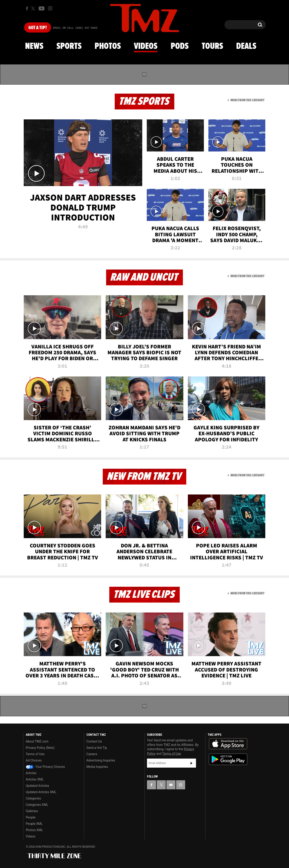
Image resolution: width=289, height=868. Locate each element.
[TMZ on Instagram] (50, 8)
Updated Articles (37, 786)
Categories (33, 798)
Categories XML (37, 805)
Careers (92, 754)
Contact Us (94, 741)
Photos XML (34, 830)
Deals (246, 46)
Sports (69, 46)
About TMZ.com (37, 741)
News (34, 46)
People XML (34, 824)
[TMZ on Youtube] (42, 8)
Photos (108, 46)
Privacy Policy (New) (40, 748)
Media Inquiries (97, 767)
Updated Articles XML (41, 792)
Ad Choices (34, 760)
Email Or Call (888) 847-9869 (75, 28)
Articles (31, 773)
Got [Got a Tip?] (38, 28)
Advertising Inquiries (101, 760)
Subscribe (191, 763)
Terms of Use (35, 754)
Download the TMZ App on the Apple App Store (228, 744)
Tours (212, 46)
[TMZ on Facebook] (27, 8)
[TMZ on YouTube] (171, 785)
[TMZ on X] (34, 8)
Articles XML (35, 779)
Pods (180, 46)
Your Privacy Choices (45, 767)
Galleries (32, 811)
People (31, 817)
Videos (146, 46)
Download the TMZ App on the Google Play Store (228, 759)
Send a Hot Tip (97, 748)
